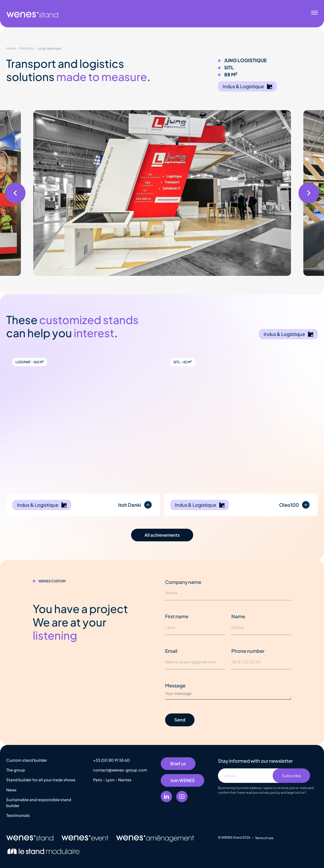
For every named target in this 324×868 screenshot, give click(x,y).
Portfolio (27, 48)
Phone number (248, 651)
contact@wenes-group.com (120, 770)
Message (175, 685)
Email (171, 651)
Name (238, 616)
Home (11, 48)
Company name (183, 582)
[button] (15, 193)
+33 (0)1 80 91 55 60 (111, 760)
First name (177, 616)
